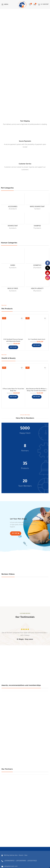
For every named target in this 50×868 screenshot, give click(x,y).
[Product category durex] (13, 259)
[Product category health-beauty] (37, 282)
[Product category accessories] (13, 202)
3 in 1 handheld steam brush (37, 339)
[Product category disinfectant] (13, 222)
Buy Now (16, 533)
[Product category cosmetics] (37, 259)
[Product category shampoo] (37, 222)
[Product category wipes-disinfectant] (37, 202)
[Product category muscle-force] (13, 282)
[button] (13, 347)
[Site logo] (22, 5)
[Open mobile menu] (5, 4)
